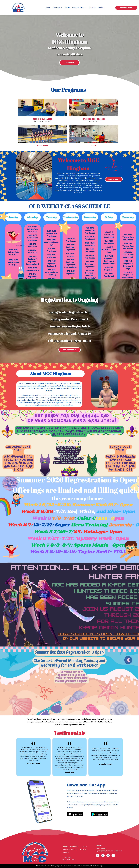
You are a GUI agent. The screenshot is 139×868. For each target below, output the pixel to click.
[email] (108, 856)
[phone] (113, 856)
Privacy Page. (99, 866)
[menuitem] (48, 7)
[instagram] (103, 856)
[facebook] (98, 856)
